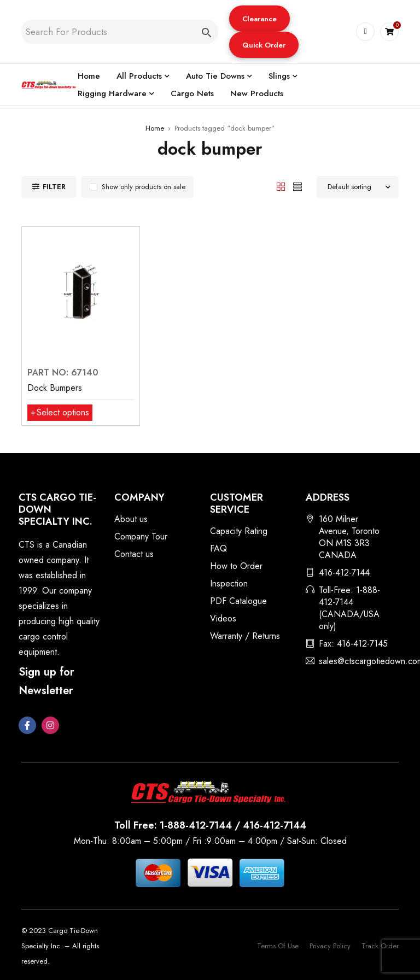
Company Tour (141, 536)
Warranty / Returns (245, 636)
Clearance (259, 19)
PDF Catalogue (238, 601)
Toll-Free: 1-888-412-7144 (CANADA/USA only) (349, 608)
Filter (54, 187)
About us (131, 519)
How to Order (236, 566)
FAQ (218, 548)
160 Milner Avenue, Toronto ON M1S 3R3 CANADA (349, 537)
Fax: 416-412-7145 (353, 644)
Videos (223, 618)
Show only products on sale (144, 187)
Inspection (229, 583)
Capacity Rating (239, 531)
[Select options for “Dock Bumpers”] (60, 413)
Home (155, 128)
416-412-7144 (344, 573)
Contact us (134, 554)
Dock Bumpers (55, 388)
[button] (259, 19)
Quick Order (264, 45)
